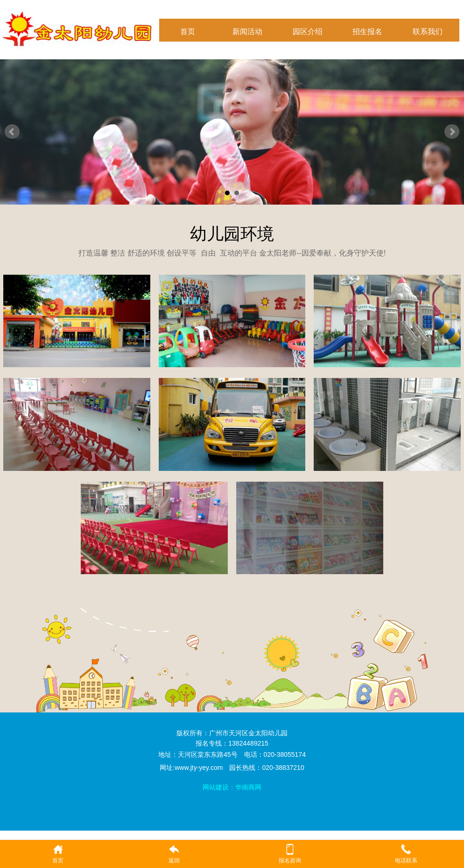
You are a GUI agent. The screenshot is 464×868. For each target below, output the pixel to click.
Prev (12, 132)
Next (452, 132)
